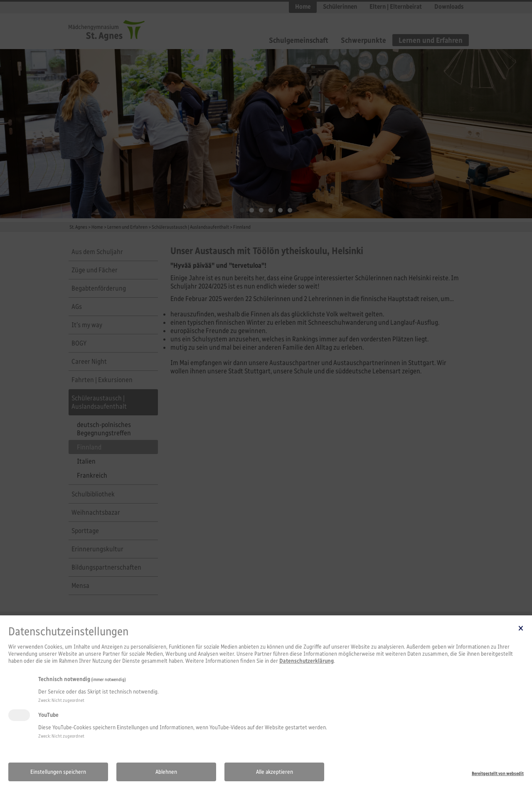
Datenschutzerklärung (307, 661)
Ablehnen (166, 772)
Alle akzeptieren (275, 772)
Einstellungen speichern (58, 772)
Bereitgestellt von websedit (498, 773)
